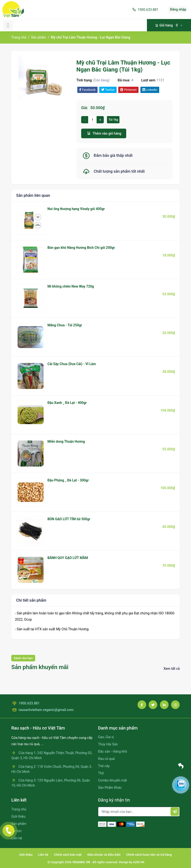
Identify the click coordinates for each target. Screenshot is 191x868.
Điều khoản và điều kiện (104, 855)
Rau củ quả (106, 759)
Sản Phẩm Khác (110, 788)
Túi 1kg (113, 120)
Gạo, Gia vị (106, 737)
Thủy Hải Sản (108, 744)
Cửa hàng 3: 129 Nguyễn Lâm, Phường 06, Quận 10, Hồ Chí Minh (51, 783)
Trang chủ (19, 37)
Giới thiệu (18, 816)
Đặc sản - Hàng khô (113, 751)
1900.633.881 (145, 10)
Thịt (101, 773)
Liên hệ (17, 838)
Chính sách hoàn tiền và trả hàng (149, 855)
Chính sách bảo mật (68, 855)
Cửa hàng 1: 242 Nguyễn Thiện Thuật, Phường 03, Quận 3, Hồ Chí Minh (52, 755)
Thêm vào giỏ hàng (104, 133)
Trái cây (104, 766)
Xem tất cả (172, 669)
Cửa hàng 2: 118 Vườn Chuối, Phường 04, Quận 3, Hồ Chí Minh (52, 769)
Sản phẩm (39, 37)
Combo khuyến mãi (112, 780)
